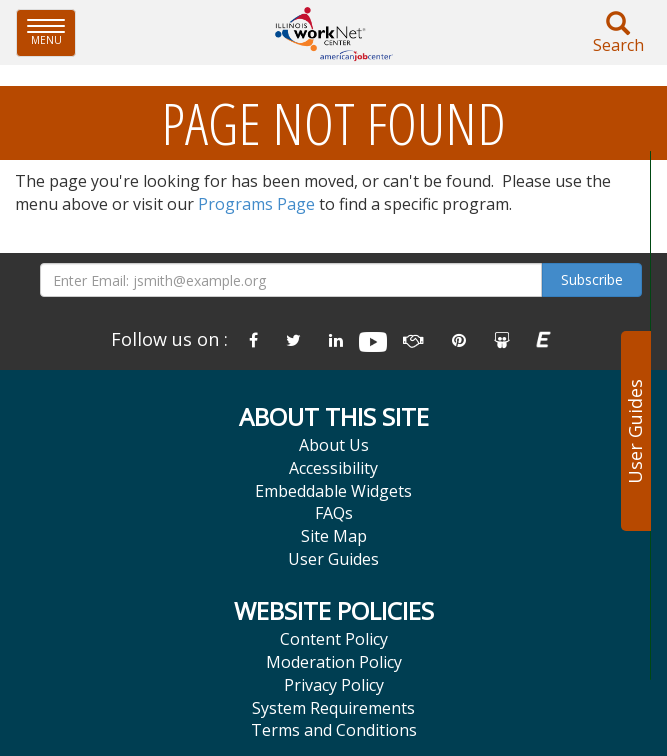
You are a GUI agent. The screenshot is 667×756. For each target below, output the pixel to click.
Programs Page (256, 204)
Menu (51, 32)
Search (618, 33)
